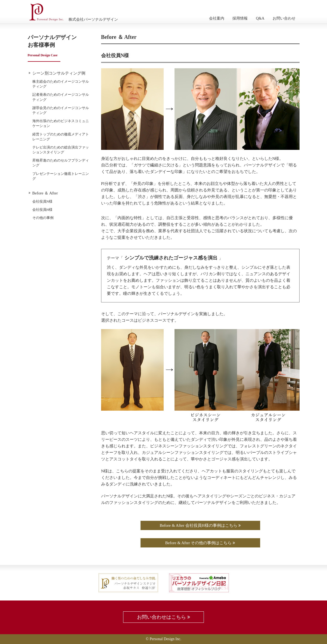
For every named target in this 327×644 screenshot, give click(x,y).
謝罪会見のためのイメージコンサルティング (61, 110)
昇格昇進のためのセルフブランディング (61, 163)
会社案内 (217, 18)
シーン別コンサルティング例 (59, 73)
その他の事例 (43, 218)
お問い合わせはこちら (163, 617)
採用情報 (240, 18)
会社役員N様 (42, 201)
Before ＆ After (45, 193)
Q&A (260, 18)
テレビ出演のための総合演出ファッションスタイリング (61, 150)
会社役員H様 (42, 210)
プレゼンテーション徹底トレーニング (61, 176)
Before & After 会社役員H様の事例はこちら (200, 525)
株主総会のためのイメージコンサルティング (61, 84)
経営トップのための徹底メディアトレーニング (61, 137)
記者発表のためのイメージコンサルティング (61, 97)
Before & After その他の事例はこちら (200, 543)
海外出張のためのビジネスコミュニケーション (61, 123)
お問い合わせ (284, 18)
